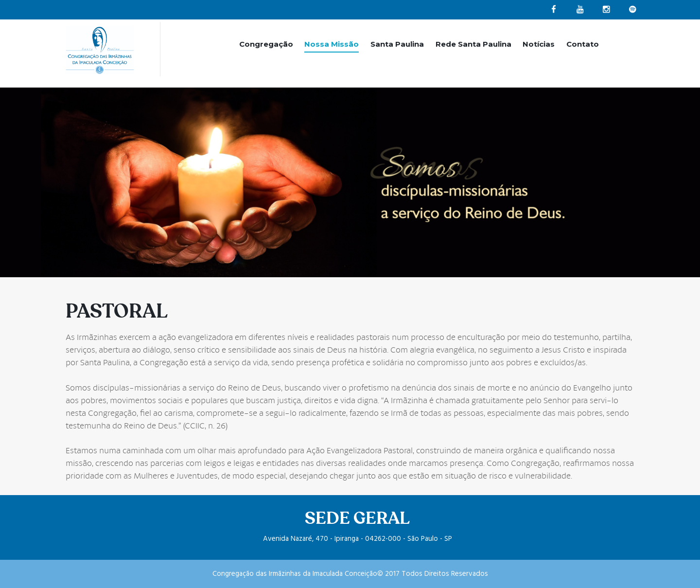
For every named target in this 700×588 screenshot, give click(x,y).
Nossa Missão (332, 44)
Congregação (266, 44)
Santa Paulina (397, 44)
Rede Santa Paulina (473, 44)
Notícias (539, 44)
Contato (583, 44)
